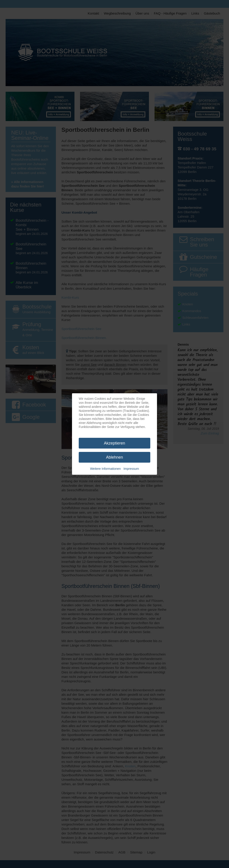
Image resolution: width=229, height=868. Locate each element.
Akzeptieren (114, 443)
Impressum (131, 469)
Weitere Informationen (105, 469)
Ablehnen (114, 457)
